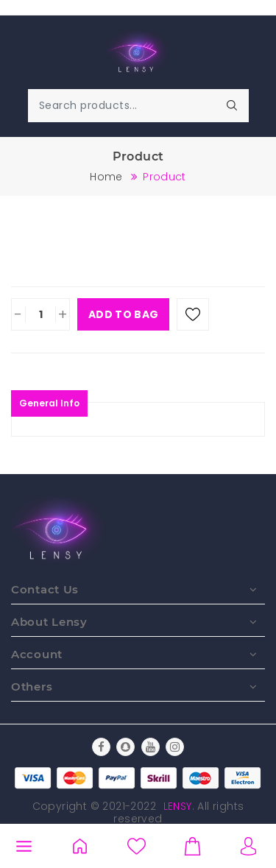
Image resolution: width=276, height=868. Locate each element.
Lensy (178, 806)
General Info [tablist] (49, 403)
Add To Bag (123, 314)
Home (106, 177)
